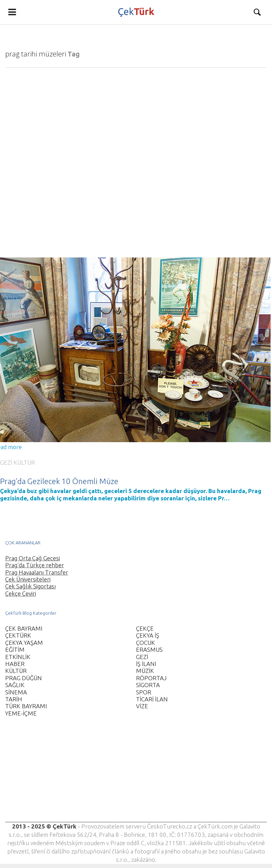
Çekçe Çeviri (21, 593)
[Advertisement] (133, 774)
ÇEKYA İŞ (148, 635)
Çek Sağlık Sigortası (30, 586)
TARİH (14, 699)
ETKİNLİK (18, 657)
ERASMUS (149, 650)
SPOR (144, 692)
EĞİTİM (15, 650)
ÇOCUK (146, 643)
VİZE (142, 706)
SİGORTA (148, 685)
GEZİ (6, 462)
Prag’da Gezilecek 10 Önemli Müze (59, 481)
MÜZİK (145, 671)
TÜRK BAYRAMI (26, 706)
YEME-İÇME (21, 713)
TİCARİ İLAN (152, 699)
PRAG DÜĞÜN (24, 678)
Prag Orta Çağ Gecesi (33, 558)
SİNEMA (16, 692)
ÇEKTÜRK (18, 635)
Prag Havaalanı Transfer (37, 572)
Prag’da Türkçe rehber (35, 565)
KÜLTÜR (24, 462)
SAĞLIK (15, 685)
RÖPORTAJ (151, 678)
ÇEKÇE (145, 628)
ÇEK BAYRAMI (24, 628)
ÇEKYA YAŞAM (24, 643)
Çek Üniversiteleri (28, 579)
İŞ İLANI (146, 664)
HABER (15, 664)
